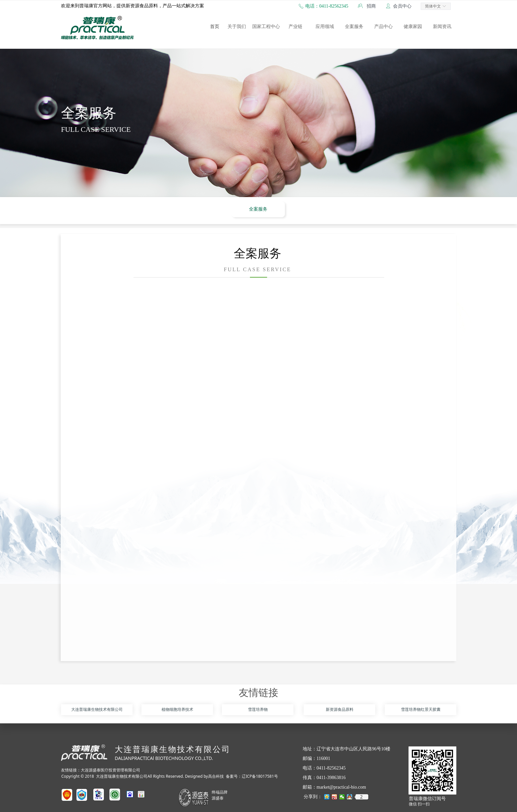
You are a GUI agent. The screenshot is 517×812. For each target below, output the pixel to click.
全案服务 (354, 27)
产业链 (295, 27)
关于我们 (237, 27)
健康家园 (413, 27)
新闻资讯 (442, 27)
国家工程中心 (266, 27)
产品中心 (383, 27)
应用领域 (325, 27)
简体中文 (433, 6)
